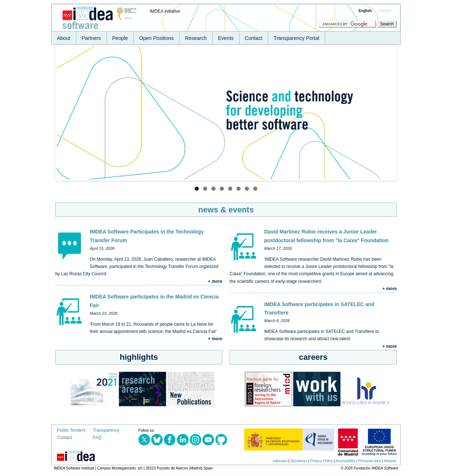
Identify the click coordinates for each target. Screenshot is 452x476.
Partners (91, 38)
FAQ (97, 438)
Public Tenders (71, 430)
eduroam (280, 461)
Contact (254, 38)
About (64, 38)
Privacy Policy (322, 461)
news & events (226, 210)
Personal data (370, 461)
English (365, 11)
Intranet (390, 461)
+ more (215, 281)
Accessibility (346, 461)
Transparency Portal (296, 38)
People (120, 38)
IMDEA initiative (165, 11)
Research (196, 38)
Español (385, 11)
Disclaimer (299, 461)
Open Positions (156, 38)
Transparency (106, 430)
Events (226, 38)
